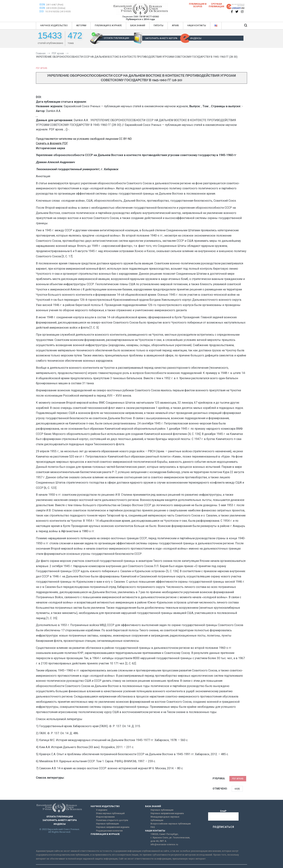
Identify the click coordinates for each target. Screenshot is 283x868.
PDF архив (42, 68)
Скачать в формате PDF (52, 143)
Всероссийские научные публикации (171, 824)
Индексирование (105, 817)
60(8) (237, 789)
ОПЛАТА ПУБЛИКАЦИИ (116, 38)
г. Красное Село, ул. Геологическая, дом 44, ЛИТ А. (170, 839)
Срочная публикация (216, 5)
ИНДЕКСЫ (196, 38)
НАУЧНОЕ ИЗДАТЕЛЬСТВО (54, 25)
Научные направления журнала (113, 827)
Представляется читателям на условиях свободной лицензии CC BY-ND (84, 139)
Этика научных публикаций (110, 813)
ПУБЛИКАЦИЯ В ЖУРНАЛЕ (108, 25)
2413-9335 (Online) (56, 8)
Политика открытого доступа (112, 820)
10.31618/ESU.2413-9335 (58, 12)
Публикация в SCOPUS (198, 5)
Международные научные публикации (165, 819)
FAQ (153, 827)
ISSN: (43, 5)
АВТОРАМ (81, 25)
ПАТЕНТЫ (158, 25)
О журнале (102, 810)
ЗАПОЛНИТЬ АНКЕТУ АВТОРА (161, 38)
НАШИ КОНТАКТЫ (197, 25)
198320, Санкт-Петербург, (165, 834)
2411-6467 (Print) (55, 5)
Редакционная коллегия (109, 831)
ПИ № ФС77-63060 (149, 17)
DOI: (42, 11)
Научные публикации (107, 824)
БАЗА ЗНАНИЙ (138, 25)
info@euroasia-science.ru (164, 844)
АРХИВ (175, 25)
